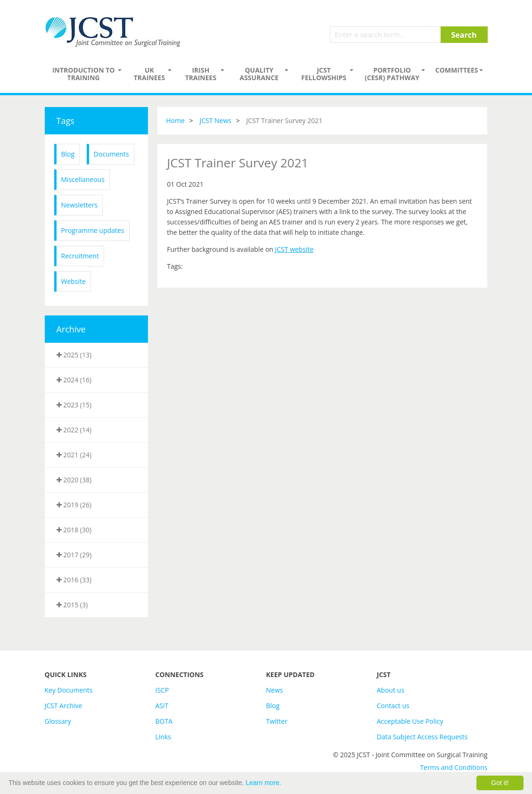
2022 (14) (74, 430)
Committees (457, 70)
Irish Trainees (201, 74)
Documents (111, 154)
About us (391, 690)
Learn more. (264, 783)
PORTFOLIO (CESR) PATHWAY (392, 74)
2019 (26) (74, 505)
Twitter (277, 721)
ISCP (162, 690)
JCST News (215, 120)
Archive (71, 329)
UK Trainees (149, 74)
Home (175, 120)
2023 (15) (74, 405)
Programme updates (93, 230)
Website (74, 281)
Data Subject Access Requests (422, 737)
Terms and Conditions (454, 767)
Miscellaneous (83, 179)
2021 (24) (74, 455)
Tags (65, 121)
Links (163, 737)
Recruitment (80, 256)
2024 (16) (74, 380)
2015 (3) (72, 605)
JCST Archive (64, 706)
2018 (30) (74, 530)
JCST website (295, 249)
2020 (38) (74, 480)
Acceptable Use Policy (410, 721)
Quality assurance (259, 74)
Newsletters (80, 205)
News (275, 690)
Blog (68, 154)
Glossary (58, 721)
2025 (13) (74, 355)
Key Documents (69, 690)
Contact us (393, 706)
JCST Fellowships (324, 74)
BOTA (164, 721)
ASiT (162, 706)
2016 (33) (74, 580)
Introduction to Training (84, 74)
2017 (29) (74, 555)
